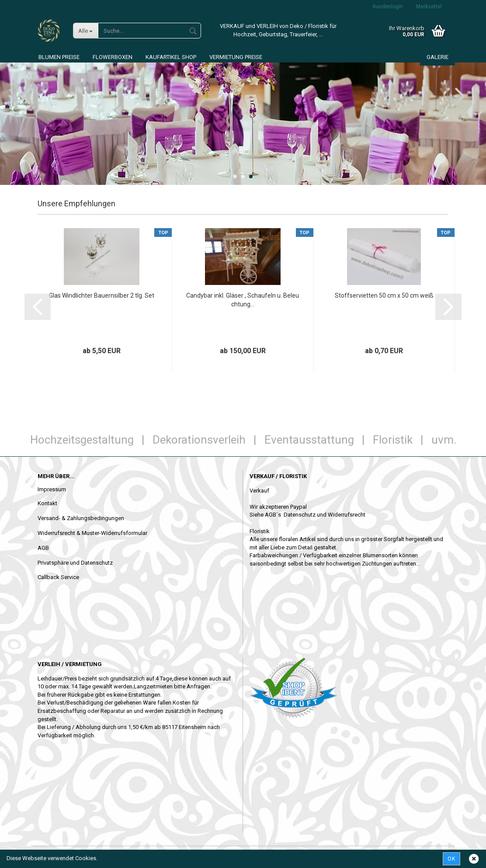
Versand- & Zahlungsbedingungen (81, 518)
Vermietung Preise (236, 57)
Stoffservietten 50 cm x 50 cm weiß (384, 295)
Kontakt (47, 503)
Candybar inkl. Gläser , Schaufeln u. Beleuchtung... (243, 300)
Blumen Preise (59, 57)
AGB (43, 548)
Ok (451, 859)
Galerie (437, 57)
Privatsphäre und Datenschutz (75, 563)
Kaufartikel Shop (171, 57)
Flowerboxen (113, 57)
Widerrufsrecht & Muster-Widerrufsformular (92, 533)
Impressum (52, 489)
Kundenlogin (388, 7)
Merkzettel (429, 7)
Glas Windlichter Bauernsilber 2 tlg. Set (102, 295)
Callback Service (58, 577)
